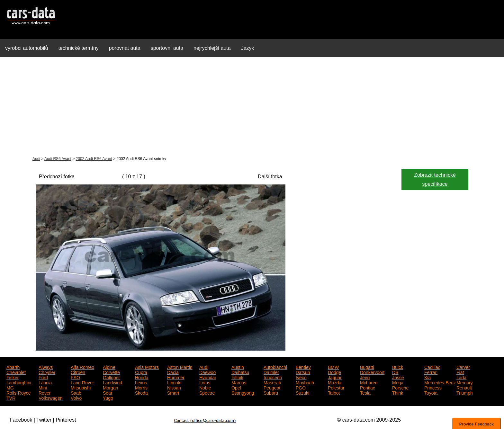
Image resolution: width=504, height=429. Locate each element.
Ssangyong (243, 392)
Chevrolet (16, 372)
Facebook (21, 420)
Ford (43, 377)
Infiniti (237, 377)
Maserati (272, 382)
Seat (108, 392)
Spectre (207, 392)
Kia (428, 377)
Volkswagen (51, 398)
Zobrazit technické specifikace (435, 179)
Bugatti (367, 367)
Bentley (303, 367)
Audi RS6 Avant (58, 159)
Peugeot (272, 387)
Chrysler (47, 372)
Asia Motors (147, 367)
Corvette (111, 372)
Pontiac (368, 387)
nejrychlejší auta (212, 48)
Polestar (336, 387)
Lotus (205, 382)
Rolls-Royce (18, 392)
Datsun (303, 372)
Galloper (111, 377)
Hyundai (207, 377)
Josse (398, 377)
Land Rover (82, 382)
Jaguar (335, 377)
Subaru (271, 392)
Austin (238, 367)
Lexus (141, 382)
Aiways (46, 367)
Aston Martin (180, 367)
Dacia (173, 372)
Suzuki (302, 392)
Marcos (239, 382)
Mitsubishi (81, 387)
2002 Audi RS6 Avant (94, 159)
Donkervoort (372, 372)
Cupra (141, 372)
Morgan (110, 387)
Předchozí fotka (57, 177)
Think (398, 392)
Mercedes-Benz (440, 382)
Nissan (174, 387)
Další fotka (270, 177)
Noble (205, 387)
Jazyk (248, 48)
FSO (75, 377)
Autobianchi (275, 367)
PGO (301, 387)
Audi (36, 159)
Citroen (78, 372)
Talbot (334, 392)
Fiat (460, 372)
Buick (398, 367)
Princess (433, 387)
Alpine (109, 367)
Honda (142, 377)
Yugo (108, 398)
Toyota (431, 392)
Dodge (334, 372)
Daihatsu (240, 372)
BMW (333, 367)
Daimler (271, 372)
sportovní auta (167, 48)
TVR (11, 398)
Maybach (305, 382)
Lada (461, 377)
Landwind (113, 382)
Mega (398, 382)
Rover (45, 392)
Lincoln (174, 382)
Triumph (465, 392)
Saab (76, 392)
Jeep (365, 377)
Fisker (13, 377)
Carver (463, 367)
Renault (464, 387)
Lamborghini (19, 382)
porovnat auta (125, 48)
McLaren (369, 382)
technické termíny (78, 48)
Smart (173, 392)
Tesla (365, 392)
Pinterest (66, 420)
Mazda (335, 382)
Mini (43, 387)
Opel (236, 387)
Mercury (465, 382)
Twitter (44, 420)
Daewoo (207, 372)
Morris (141, 387)
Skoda (141, 392)
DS (395, 372)
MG (10, 387)
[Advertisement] (252, 107)
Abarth (13, 367)
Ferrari (431, 372)
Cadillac (432, 367)
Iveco (301, 377)
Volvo (76, 398)
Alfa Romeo (82, 367)
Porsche (400, 387)
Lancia (45, 382)
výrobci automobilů (27, 48)
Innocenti (273, 377)
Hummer (176, 377)
